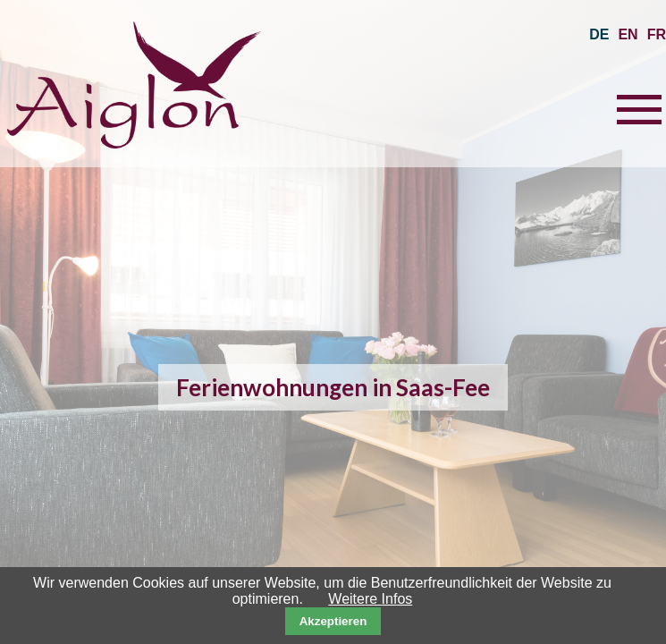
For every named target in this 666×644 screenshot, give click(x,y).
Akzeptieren (333, 621)
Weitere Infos (370, 599)
